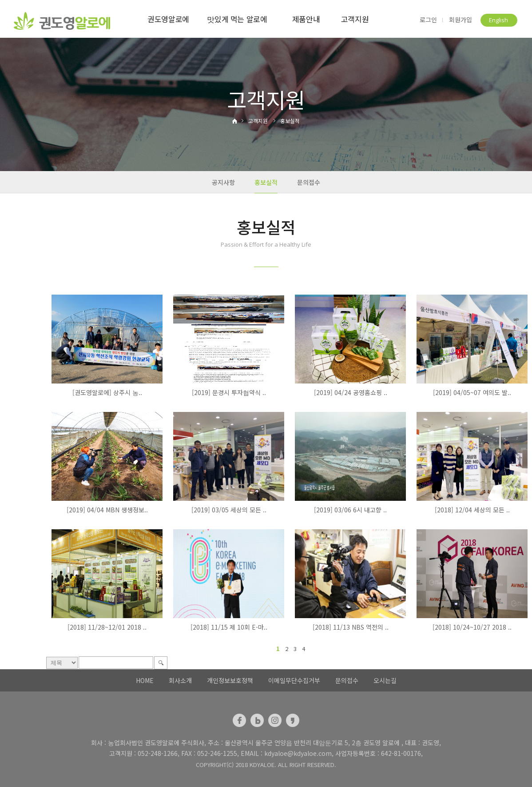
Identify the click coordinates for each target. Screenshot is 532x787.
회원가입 (461, 20)
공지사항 (223, 182)
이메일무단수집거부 (294, 680)
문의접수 (309, 182)
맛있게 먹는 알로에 (237, 19)
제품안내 (306, 19)
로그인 (428, 20)
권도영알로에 (168, 19)
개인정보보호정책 (230, 680)
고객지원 (355, 19)
